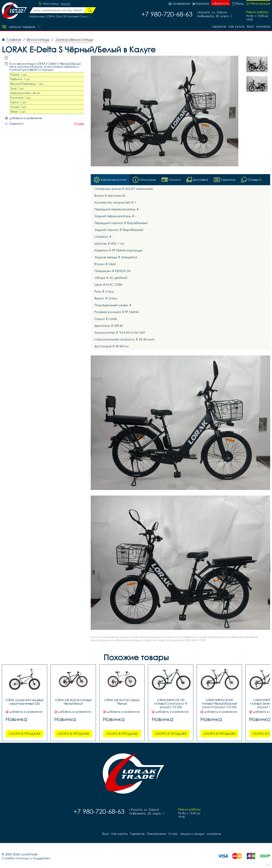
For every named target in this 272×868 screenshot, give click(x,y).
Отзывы (79, 124)
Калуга (66, 4)
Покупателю (156, 834)
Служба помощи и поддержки (26, 858)
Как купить (237, 26)
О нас (173, 834)
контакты (263, 26)
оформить (221, 3)
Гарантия (219, 26)
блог (250, 26)
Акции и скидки (193, 834)
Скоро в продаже (25, 734)
